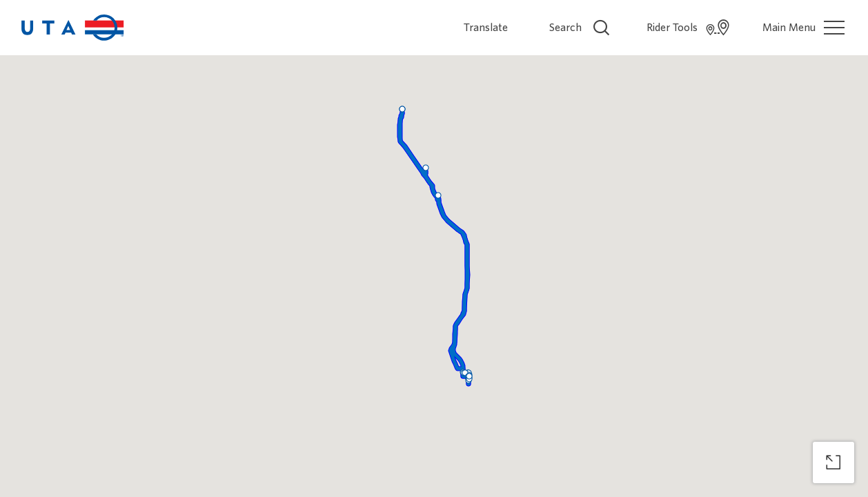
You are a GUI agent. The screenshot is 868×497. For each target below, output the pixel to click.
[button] (402, 109)
